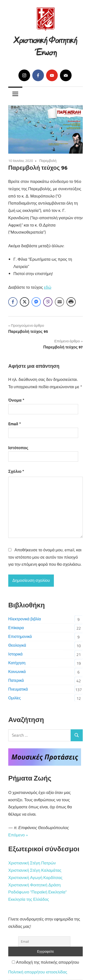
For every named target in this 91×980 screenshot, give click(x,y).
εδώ (48, 287)
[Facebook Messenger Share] (36, 302)
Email (15, 424)
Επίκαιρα (16, 628)
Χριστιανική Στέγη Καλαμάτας (35, 870)
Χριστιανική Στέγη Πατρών (32, 863)
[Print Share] (71, 302)
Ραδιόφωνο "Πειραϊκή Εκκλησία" (37, 892)
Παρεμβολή (48, 161)
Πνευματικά (18, 689)
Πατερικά (16, 680)
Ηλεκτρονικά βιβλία (25, 619)
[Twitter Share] (25, 302)
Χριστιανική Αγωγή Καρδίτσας (35, 878)
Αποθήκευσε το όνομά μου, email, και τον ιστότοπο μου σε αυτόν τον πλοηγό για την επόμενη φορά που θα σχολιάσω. (45, 557)
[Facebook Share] (13, 302)
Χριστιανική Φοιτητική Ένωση (46, 45)
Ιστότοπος (18, 448)
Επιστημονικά (20, 636)
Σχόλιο (16, 471)
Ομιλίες (15, 698)
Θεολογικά (17, 645)
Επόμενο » (18, 835)
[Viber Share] (48, 302)
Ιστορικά (15, 654)
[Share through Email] (59, 302)
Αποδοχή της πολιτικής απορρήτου (45, 962)
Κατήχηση (17, 663)
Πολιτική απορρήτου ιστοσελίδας (38, 972)
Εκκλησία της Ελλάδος (29, 899)
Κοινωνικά (17, 672)
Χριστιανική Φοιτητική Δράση (34, 885)
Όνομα (16, 400)
